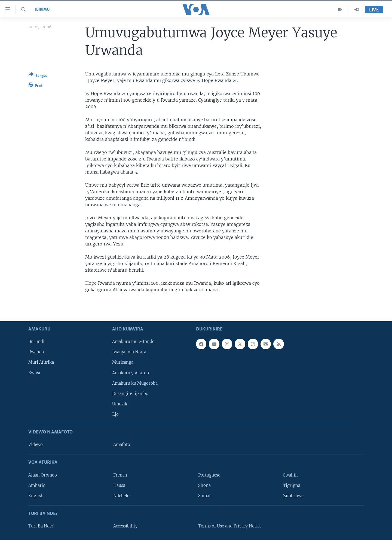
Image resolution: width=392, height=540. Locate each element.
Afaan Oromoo (43, 475)
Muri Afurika (41, 362)
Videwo (36, 445)
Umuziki (120, 404)
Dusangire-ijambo (130, 393)
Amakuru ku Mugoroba (135, 383)
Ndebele (121, 496)
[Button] (38, 76)
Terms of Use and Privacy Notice (230, 526)
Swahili (290, 475)
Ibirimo (42, 10)
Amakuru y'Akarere (131, 373)
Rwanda (36, 352)
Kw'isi (34, 373)
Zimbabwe (293, 496)
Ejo (115, 414)
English (36, 496)
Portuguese (209, 475)
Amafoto (122, 445)
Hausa (119, 485)
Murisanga (123, 362)
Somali (205, 496)
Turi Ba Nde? (41, 526)
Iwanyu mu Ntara (129, 352)
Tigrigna (292, 485)
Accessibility (125, 526)
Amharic (37, 485)
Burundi (36, 342)
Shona (204, 485)
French (120, 475)
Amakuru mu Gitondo (133, 342)
